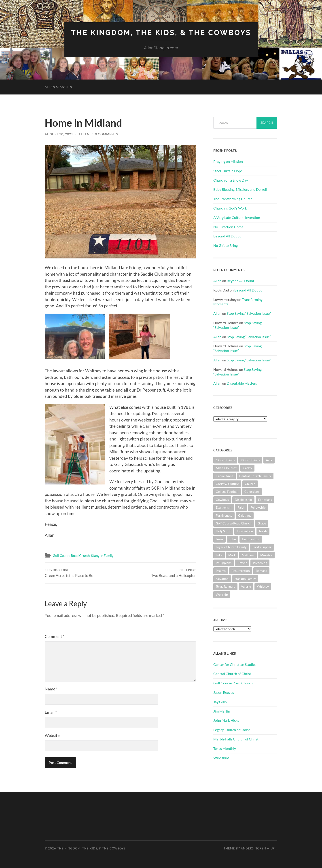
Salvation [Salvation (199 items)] (222, 579)
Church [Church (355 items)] (250, 484)
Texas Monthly (225, 748)
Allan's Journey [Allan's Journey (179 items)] (226, 468)
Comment (55, 636)
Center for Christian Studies (235, 664)
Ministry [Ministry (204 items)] (266, 555)
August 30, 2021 (59, 134)
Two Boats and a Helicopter (174, 573)
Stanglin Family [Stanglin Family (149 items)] (245, 579)
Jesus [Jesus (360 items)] (219, 539)
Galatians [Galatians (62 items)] (245, 515)
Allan (84, 134)
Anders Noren (253, 848)
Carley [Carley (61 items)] (247, 468)
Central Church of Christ (232, 674)
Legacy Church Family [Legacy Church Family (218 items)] (231, 547)
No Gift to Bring (226, 245)
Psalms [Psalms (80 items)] (221, 571)
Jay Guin (220, 702)
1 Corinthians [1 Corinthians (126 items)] (225, 460)
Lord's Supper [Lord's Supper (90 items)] (262, 547)
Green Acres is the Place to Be (69, 573)
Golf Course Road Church (71, 556)
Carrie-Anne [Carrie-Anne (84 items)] (225, 476)
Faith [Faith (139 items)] (241, 507)
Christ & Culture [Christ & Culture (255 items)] (227, 484)
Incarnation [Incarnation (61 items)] (245, 531)
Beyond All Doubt (227, 236)
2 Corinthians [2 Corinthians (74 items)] (250, 460)
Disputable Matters (242, 383)
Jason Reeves (224, 692)
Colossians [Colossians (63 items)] (252, 492)
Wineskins (221, 758)
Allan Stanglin (58, 87)
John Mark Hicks (226, 720)
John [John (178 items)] (233, 539)
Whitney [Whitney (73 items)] (263, 586)
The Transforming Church (233, 199)
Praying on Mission (228, 161)
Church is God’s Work (230, 208)
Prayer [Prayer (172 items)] (242, 563)
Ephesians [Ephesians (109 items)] (265, 500)
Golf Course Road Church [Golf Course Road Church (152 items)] (234, 523)
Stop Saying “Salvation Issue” (249, 313)
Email (51, 712)
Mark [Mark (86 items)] (232, 555)
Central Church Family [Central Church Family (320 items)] (255, 476)
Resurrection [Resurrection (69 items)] (241, 571)
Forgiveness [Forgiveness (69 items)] (224, 515)
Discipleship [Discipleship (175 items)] (243, 500)
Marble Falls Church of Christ (236, 739)
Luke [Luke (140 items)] (219, 555)
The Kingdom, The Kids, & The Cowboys (161, 32)
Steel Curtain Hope (228, 171)
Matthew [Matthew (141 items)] (248, 555)
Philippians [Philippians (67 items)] (224, 563)
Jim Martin (222, 711)
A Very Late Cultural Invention (237, 217)
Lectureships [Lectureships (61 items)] (251, 539)
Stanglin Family (102, 556)
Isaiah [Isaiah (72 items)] (263, 531)
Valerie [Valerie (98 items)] (246, 586)
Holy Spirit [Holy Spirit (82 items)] (223, 531)
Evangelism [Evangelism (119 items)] (224, 507)
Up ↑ (274, 848)
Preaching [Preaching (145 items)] (260, 563)
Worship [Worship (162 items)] (222, 594)
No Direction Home (228, 227)
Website (52, 735)
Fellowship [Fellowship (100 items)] (258, 507)
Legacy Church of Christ (232, 730)
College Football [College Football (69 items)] (227, 492)
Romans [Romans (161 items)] (261, 571)
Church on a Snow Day (231, 180)
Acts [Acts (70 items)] (269, 460)
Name (51, 689)
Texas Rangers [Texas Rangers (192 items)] (225, 586)
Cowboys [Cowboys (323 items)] (222, 500)
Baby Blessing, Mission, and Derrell (240, 189)
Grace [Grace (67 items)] (262, 523)
